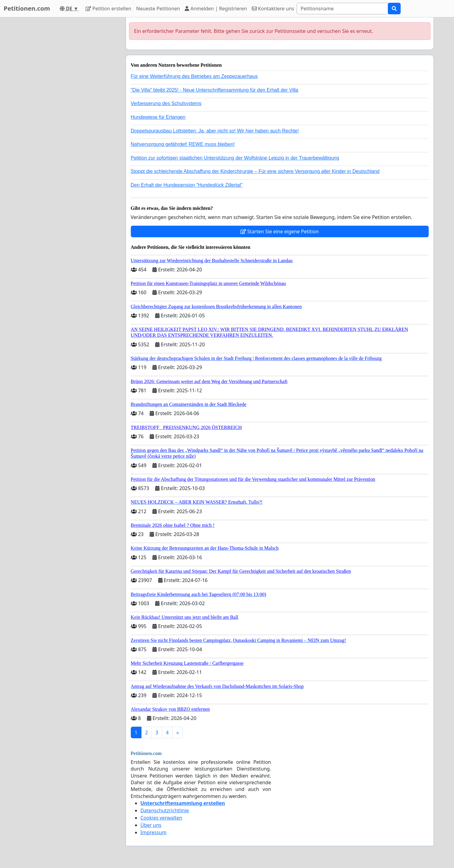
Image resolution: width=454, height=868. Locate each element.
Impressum (154, 832)
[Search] (342, 9)
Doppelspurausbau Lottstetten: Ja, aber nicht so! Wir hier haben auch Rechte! (215, 131)
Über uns (151, 825)
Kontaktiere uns (273, 9)
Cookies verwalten (161, 818)
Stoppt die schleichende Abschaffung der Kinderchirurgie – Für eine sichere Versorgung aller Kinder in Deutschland (255, 171)
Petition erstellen (109, 9)
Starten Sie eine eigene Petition (280, 231)
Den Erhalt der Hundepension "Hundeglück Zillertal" (187, 185)
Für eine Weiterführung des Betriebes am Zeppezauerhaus (194, 76)
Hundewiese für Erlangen (158, 117)
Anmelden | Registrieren (216, 9)
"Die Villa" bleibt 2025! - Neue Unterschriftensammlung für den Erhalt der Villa (215, 90)
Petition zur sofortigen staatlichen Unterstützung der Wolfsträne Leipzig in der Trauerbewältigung (235, 158)
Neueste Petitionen (158, 9)
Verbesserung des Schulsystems (166, 103)
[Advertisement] (66, 109)
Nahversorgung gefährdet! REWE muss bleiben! (183, 144)
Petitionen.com (27, 8)
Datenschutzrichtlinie (165, 810)
